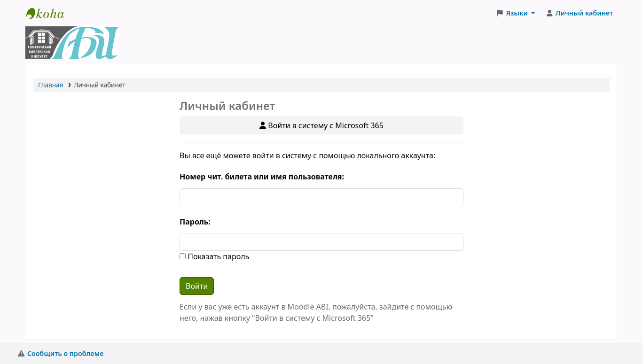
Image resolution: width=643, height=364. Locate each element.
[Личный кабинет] (579, 13)
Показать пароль (217, 256)
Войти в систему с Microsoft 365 (321, 125)
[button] (516, 13)
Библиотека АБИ (50, 13)
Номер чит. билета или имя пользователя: (262, 177)
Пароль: (195, 222)
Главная (51, 85)
